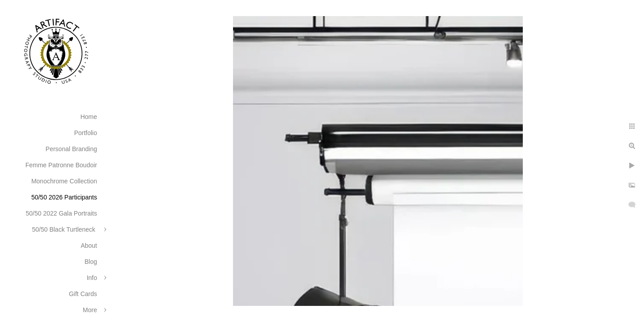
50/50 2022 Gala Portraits (61, 213)
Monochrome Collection (64, 181)
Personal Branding (71, 149)
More (90, 310)
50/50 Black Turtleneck (64, 229)
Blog (91, 262)
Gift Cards (83, 294)
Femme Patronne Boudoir (61, 165)
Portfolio (86, 133)
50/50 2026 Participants (64, 197)
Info (92, 278)
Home (89, 117)
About (89, 246)
